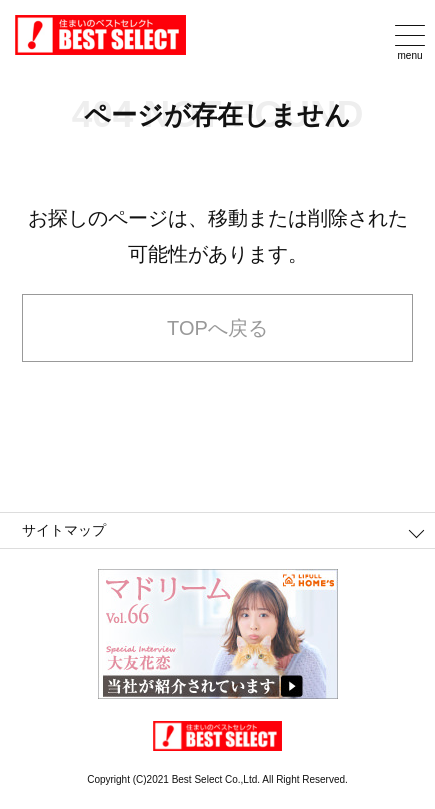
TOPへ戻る (217, 328)
